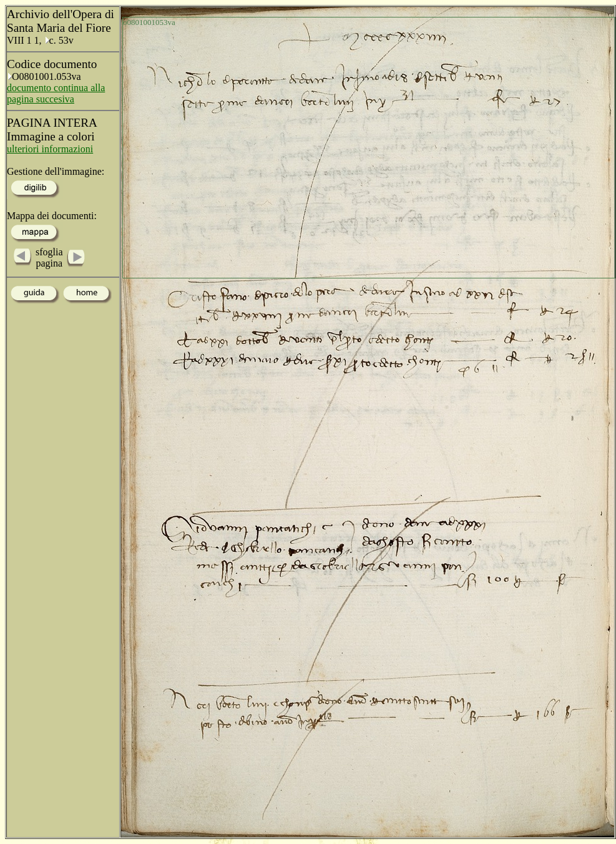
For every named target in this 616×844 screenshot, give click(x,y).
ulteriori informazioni (50, 149)
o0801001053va (149, 22)
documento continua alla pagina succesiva (56, 93)
